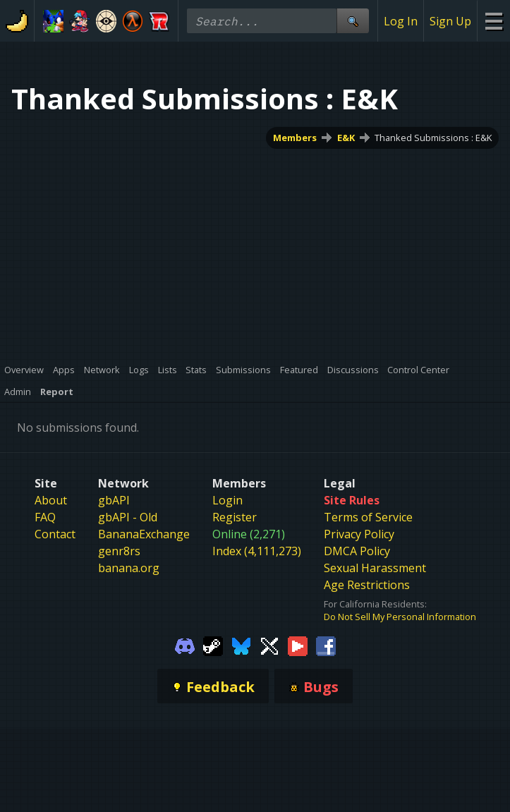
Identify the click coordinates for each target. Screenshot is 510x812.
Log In (401, 21)
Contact (55, 534)
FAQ (45, 517)
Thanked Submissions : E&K (433, 138)
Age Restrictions (367, 585)
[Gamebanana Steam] (213, 645)
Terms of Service (368, 517)
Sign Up (450, 21)
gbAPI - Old (128, 517)
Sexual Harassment (375, 568)
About (51, 500)
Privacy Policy (359, 534)
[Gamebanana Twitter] (269, 645)
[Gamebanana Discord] (185, 645)
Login (227, 500)
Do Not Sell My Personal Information (400, 617)
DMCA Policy (357, 551)
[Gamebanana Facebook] (326, 645)
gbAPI (114, 500)
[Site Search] (353, 21)
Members (295, 138)
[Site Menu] (493, 21)
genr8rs (119, 551)
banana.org (129, 568)
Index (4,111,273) (257, 551)
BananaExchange (144, 534)
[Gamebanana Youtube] (298, 645)
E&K (346, 138)
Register (235, 517)
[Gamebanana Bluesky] (241, 645)
